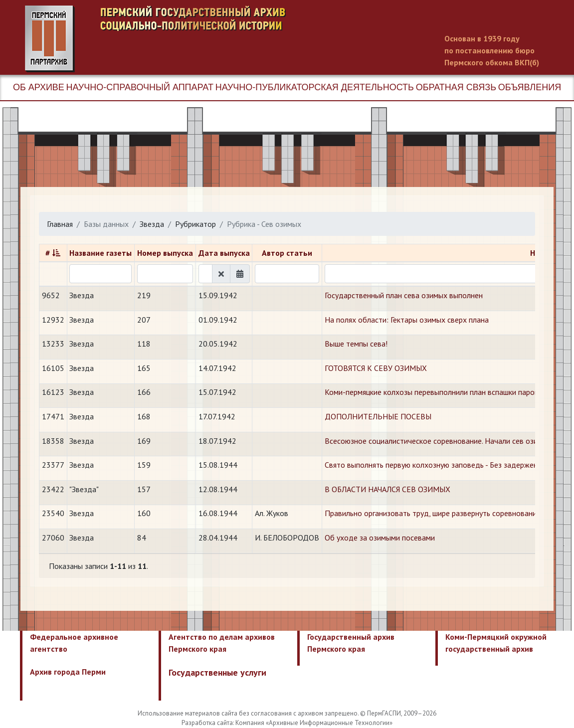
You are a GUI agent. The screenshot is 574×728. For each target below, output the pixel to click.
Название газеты (100, 253)
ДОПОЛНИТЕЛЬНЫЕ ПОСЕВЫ (378, 416)
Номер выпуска (165, 253)
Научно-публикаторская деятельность (315, 87)
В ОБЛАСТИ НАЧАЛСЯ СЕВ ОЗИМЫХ (387, 489)
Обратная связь (456, 87)
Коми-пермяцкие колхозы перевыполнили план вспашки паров (432, 392)
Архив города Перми (68, 672)
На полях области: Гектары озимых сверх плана (407, 320)
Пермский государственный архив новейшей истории (212, 39)
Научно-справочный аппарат (140, 87)
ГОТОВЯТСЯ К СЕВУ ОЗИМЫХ (376, 368)
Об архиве (39, 87)
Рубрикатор (195, 224)
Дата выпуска (224, 253)
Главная (60, 224)
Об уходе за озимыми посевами (380, 538)
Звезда (152, 224)
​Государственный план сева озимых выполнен (404, 295)
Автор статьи (287, 253)
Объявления (530, 87)
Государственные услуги (217, 672)
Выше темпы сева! (356, 344)
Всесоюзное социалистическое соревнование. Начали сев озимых (438, 441)
